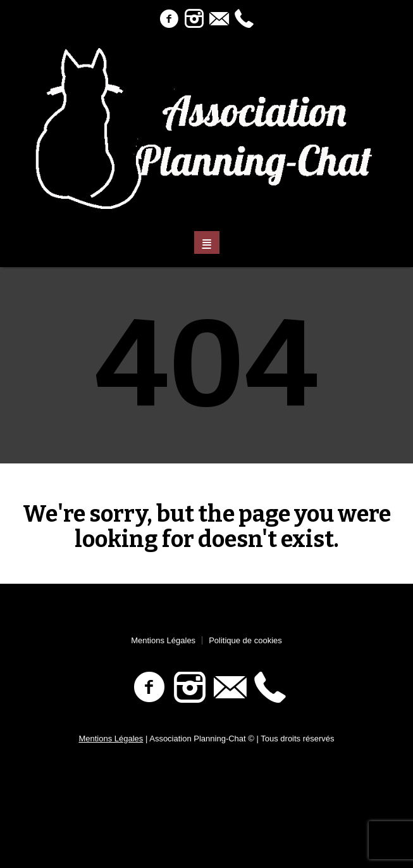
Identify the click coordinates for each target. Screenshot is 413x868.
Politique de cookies (245, 640)
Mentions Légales (163, 640)
